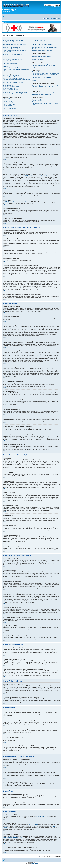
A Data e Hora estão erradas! (9, 61)
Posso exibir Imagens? (8, 103)
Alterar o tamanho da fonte (59, 16)
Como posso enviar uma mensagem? (11, 75)
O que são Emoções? (8, 101)
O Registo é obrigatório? (8, 42)
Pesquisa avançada (56, 7)
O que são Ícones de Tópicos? (10, 110)
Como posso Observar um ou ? (42, 86)
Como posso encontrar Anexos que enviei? (42, 94)
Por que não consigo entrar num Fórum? (12, 84)
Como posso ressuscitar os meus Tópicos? (12, 94)
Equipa (29, 860)
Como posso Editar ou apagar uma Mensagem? (13, 78)
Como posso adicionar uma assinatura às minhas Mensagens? (17, 80)
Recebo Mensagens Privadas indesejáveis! (42, 56)
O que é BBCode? (7, 99)
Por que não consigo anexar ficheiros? (11, 87)
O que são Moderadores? (38, 42)
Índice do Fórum (8, 16)
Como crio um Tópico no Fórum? (10, 77)
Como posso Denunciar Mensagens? (11, 90)
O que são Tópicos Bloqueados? (10, 109)
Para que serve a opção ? (12, 54)
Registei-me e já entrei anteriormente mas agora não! (15, 50)
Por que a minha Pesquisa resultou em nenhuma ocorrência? (46, 73)
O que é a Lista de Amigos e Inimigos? (41, 64)
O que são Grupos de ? (40, 43)
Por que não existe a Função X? (39, 102)
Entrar (59, 19)
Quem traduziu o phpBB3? (38, 100)
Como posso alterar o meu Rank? (10, 68)
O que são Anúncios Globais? (9, 104)
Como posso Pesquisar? (38, 72)
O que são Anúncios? (8, 106)
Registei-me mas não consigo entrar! (11, 49)
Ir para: (38, 856)
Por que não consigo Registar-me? (10, 53)
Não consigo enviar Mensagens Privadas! (41, 55)
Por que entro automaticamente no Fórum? (12, 43)
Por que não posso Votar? (9, 85)
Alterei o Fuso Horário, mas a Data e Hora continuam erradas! (17, 62)
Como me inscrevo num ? (43, 45)
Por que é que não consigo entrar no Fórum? (13, 40)
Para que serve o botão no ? (16, 91)
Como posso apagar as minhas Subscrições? (42, 88)
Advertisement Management (34, 866)
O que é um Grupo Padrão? (38, 49)
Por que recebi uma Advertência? (10, 88)
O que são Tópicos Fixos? (9, 107)
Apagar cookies (35, 860)
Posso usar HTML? (7, 100)
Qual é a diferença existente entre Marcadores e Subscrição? (46, 85)
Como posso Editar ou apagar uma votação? (13, 82)
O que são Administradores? (38, 40)
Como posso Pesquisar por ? (41, 77)
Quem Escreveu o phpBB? (38, 99)
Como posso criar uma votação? (10, 81)
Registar (54, 19)
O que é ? (7, 52)
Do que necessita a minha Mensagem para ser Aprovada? (16, 92)
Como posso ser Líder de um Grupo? (40, 46)
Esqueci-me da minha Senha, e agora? (11, 47)
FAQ (49, 19)
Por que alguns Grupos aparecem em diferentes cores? (44, 47)
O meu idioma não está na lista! (10, 63)
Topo (5, 128)
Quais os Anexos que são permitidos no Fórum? (43, 93)
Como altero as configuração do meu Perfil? (13, 59)
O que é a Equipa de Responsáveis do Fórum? (43, 50)
